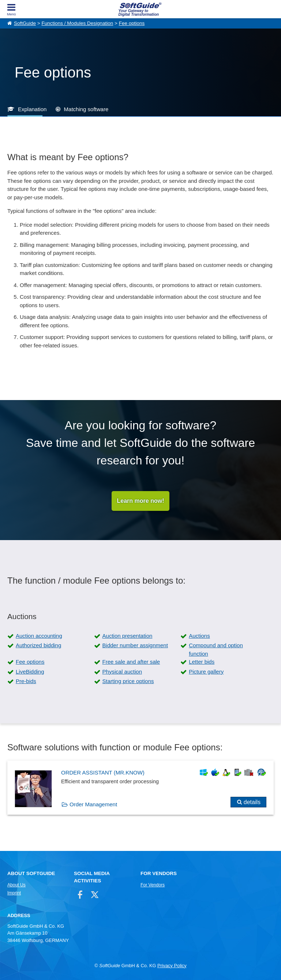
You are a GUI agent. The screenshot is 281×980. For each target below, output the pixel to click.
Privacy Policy (172, 966)
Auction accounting (39, 636)
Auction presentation (128, 636)
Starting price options (128, 681)
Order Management (93, 804)
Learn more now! (141, 501)
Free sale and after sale (131, 662)
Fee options (132, 23)
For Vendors (153, 885)
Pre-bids (26, 681)
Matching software (86, 109)
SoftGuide (25, 23)
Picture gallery (206, 672)
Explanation (32, 109)
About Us (16, 885)
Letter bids (202, 662)
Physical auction (122, 672)
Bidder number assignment (135, 645)
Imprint (14, 893)
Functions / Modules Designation (77, 23)
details (252, 802)
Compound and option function (216, 649)
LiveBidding (30, 672)
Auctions (199, 636)
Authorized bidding (38, 645)
